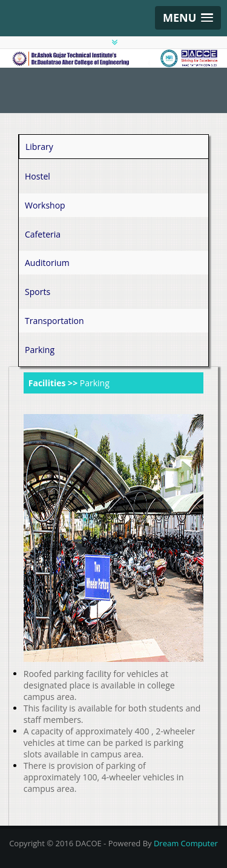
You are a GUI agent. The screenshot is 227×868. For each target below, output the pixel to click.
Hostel (38, 176)
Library (39, 147)
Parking (40, 350)
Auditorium (47, 263)
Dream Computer (186, 843)
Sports (38, 292)
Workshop (45, 205)
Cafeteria (43, 234)
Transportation (54, 321)
